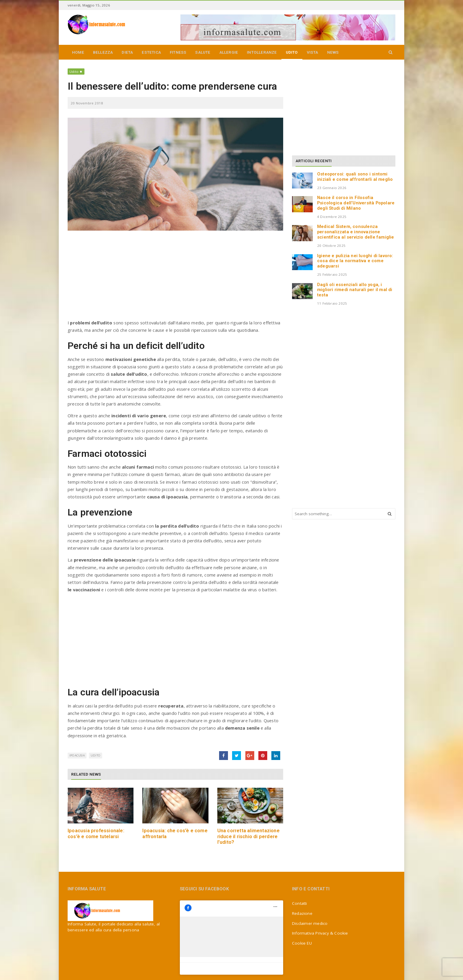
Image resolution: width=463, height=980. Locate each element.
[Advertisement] (175, 278)
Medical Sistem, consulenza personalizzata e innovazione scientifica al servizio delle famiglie (356, 232)
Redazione (302, 913)
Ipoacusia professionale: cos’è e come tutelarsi (96, 833)
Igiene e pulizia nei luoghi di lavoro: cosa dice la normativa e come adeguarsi (355, 261)
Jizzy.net (222, 973)
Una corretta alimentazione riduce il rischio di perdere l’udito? (248, 836)
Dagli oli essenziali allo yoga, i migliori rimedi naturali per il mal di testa (355, 290)
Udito (74, 72)
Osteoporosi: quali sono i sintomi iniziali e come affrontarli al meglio (355, 177)
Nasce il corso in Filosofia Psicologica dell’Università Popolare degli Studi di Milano (356, 203)
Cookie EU (302, 943)
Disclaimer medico (310, 923)
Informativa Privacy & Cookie (320, 933)
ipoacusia (77, 755)
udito (96, 755)
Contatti (300, 903)
